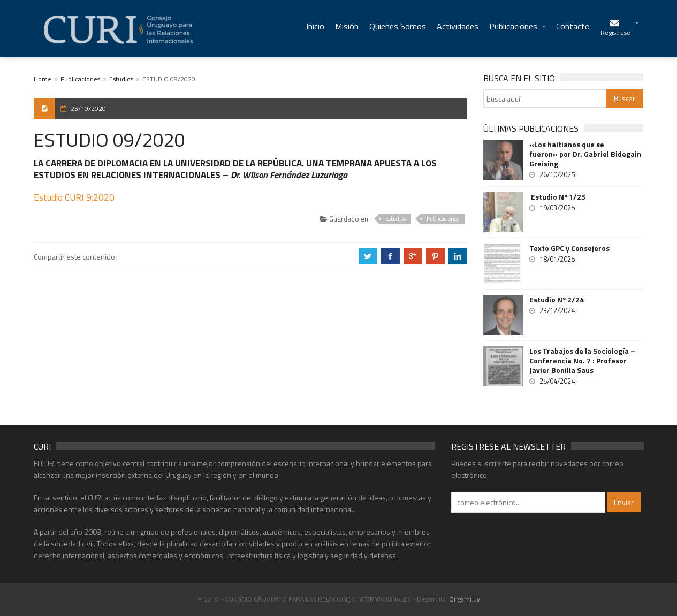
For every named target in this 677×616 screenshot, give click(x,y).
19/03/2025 (557, 208)
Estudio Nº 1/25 (557, 197)
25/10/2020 (88, 108)
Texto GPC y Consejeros (569, 248)
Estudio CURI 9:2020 (74, 197)
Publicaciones (513, 26)
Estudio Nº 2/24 (557, 300)
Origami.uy (465, 599)
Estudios (121, 79)
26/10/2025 (557, 174)
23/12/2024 (557, 310)
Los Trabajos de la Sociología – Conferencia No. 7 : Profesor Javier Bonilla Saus (582, 361)
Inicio (315, 26)
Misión (347, 26)
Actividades (458, 26)
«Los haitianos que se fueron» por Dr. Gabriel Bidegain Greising (585, 154)
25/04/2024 (557, 381)
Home (43, 79)
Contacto (573, 26)
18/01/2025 (557, 259)
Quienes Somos (398, 26)
